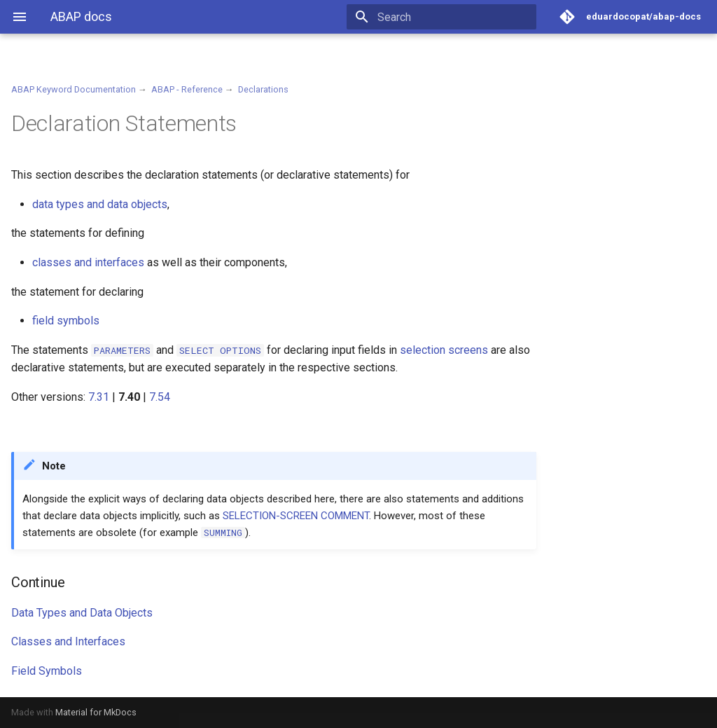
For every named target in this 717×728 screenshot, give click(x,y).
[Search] (454, 17)
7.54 (160, 397)
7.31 (99, 397)
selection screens (444, 350)
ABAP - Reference (187, 89)
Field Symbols (47, 671)
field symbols (66, 321)
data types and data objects (100, 204)
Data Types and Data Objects (82, 613)
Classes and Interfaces (68, 641)
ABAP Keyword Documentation (74, 89)
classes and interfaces (88, 262)
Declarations (263, 89)
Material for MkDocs (96, 712)
